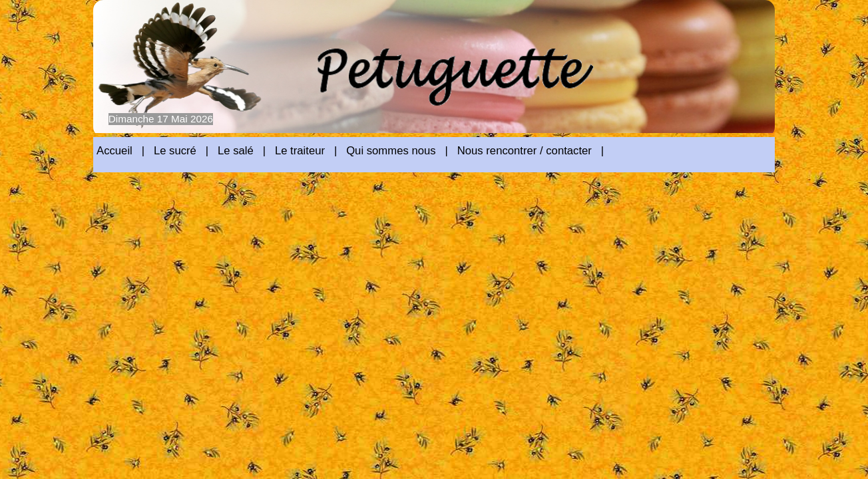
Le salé (236, 151)
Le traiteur (300, 151)
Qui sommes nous (391, 151)
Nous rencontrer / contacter (525, 151)
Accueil (114, 151)
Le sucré (175, 151)
